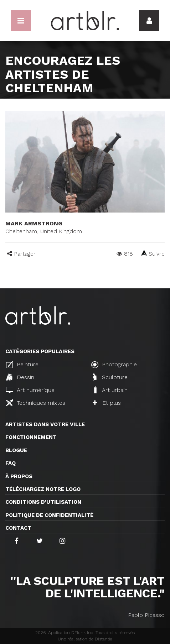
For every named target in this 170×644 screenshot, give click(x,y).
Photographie (114, 365)
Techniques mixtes (36, 403)
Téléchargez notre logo (43, 489)
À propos (19, 476)
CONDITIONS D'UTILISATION (43, 502)
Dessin (20, 377)
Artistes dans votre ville (45, 424)
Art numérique (30, 390)
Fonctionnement (31, 437)
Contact (18, 528)
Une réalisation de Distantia (85, 639)
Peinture (22, 365)
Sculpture (110, 377)
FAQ (11, 463)
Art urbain (110, 390)
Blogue (16, 450)
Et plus (107, 403)
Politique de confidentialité (49, 515)
